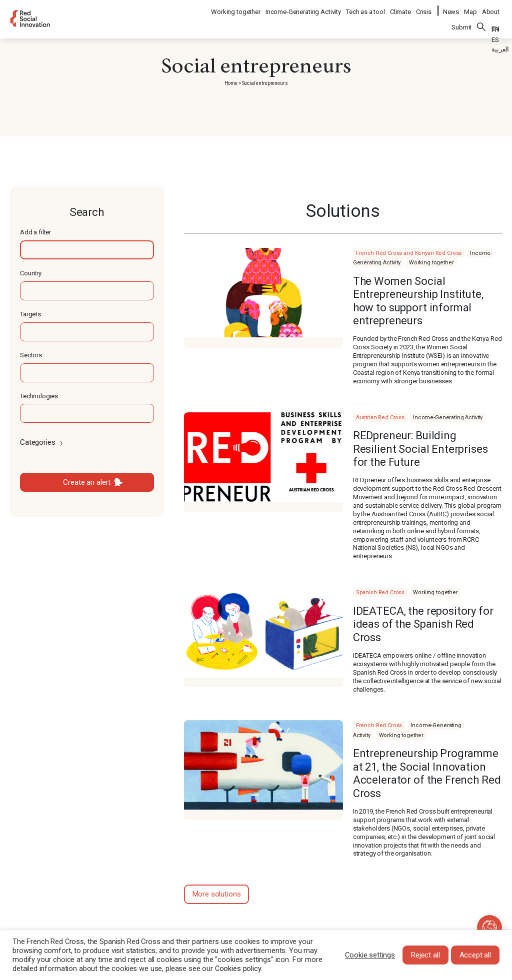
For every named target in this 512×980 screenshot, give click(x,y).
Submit (461, 21)
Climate (401, 8)
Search (481, 20)
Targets (30, 314)
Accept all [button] (475, 955)
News (451, 8)
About (491, 8)
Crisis (424, 8)
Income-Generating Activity (304, 8)
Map (470, 8)
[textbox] (87, 250)
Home (231, 83)
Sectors (31, 355)
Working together (236, 8)
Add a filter (35, 232)
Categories (42, 442)
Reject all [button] (425, 955)
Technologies (39, 396)
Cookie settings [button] (370, 955)
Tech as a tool (366, 8)
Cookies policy (238, 969)
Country (31, 273)
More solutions (217, 894)
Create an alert (87, 482)
